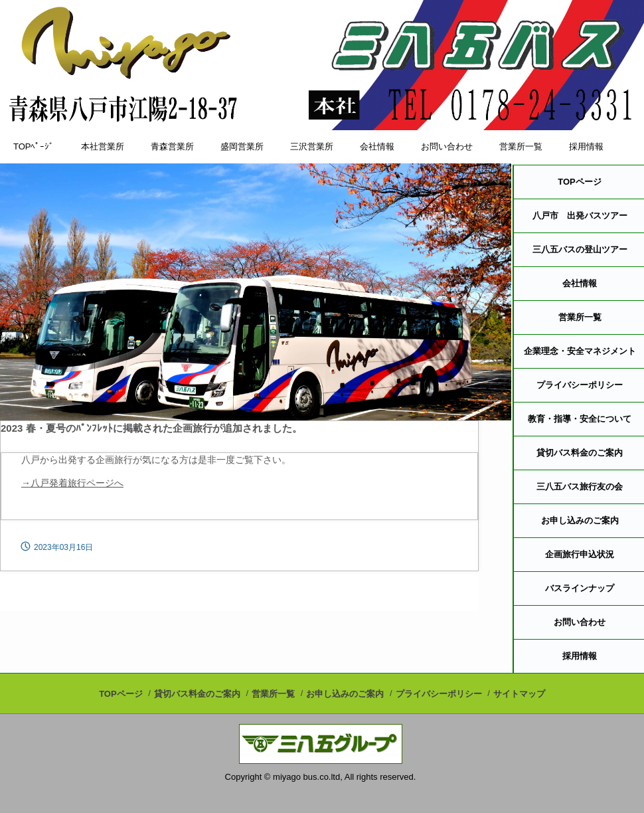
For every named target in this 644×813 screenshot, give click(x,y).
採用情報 (586, 146)
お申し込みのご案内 (345, 694)
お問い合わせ (447, 146)
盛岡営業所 (242, 146)
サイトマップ (519, 694)
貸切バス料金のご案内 (197, 694)
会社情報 (377, 146)
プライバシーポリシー (439, 694)
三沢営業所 (312, 146)
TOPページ (121, 694)
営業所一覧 (521, 146)
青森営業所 (172, 146)
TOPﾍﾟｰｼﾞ (34, 146)
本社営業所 (103, 146)
